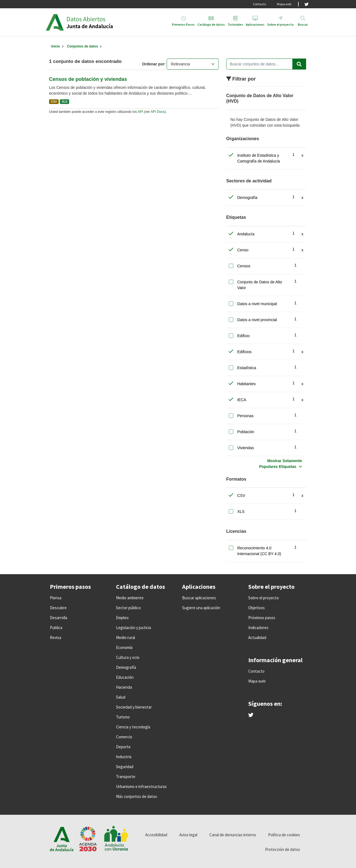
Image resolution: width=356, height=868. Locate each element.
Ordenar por (153, 64)
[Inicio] (56, 46)
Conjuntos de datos (82, 46)
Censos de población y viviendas (88, 79)
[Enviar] (299, 64)
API (140, 112)
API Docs (157, 112)
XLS (64, 102)
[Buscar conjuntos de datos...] (266, 64)
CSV (54, 102)
